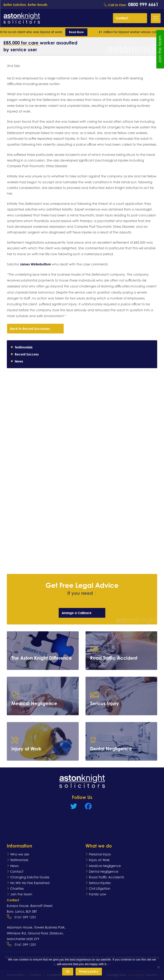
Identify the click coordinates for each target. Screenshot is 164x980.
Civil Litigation (100, 888)
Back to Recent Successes (36, 328)
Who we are (20, 854)
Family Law (98, 894)
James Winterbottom (35, 264)
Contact (130, 18)
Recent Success (27, 354)
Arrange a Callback (82, 613)
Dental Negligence (104, 871)
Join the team (21, 894)
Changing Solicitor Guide (30, 877)
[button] (156, 18)
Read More (79, 32)
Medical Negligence (105, 866)
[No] (158, 967)
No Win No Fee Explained (30, 883)
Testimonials (24, 347)
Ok (68, 971)
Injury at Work (99, 860)
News (19, 361)
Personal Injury (100, 854)
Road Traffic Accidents (106, 877)
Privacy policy (89, 971)
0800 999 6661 (143, 4)
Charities (17, 888)
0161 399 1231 (25, 917)
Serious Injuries (100, 883)
